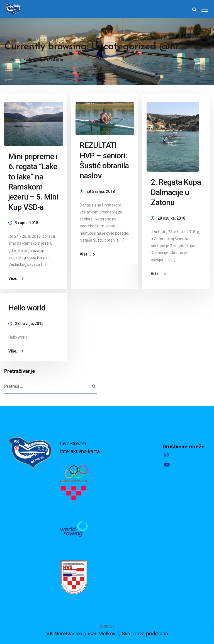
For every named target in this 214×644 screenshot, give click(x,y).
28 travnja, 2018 (101, 191)
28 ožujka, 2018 (171, 218)
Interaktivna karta (80, 451)
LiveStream (73, 443)
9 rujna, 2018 (27, 223)
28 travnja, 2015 (29, 324)
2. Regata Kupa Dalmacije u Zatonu (176, 192)
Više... (14, 278)
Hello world (27, 308)
